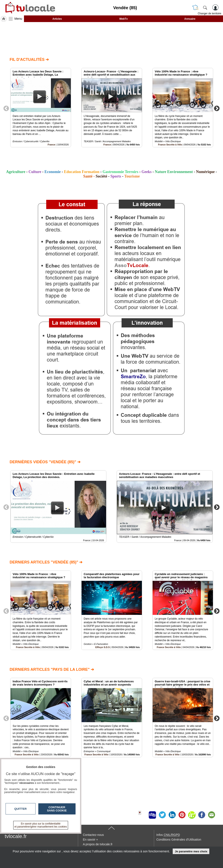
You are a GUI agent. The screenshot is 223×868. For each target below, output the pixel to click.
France (51, 145)
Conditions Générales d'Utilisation (179, 840)
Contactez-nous (93, 835)
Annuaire (190, 19)
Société (101, 176)
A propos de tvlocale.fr (98, 844)
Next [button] (217, 108)
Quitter (21, 809)
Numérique (205, 172)
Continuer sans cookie (57, 809)
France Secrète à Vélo (170, 145)
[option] (41, 108)
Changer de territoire (210, 13)
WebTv (123, 19)
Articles (57, 19)
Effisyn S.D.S (103, 647)
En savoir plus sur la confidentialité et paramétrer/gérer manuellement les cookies (41, 825)
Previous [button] (6, 108)
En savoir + (90, 840)
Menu (18, 19)
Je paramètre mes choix (191, 851)
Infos (168, 835)
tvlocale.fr (16, 836)
